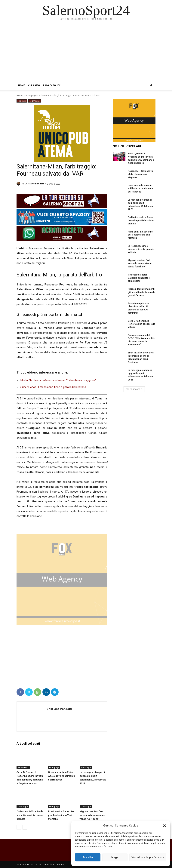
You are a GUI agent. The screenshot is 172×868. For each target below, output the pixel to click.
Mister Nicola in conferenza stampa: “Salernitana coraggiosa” (58, 380)
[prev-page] (19, 827)
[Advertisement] (86, 53)
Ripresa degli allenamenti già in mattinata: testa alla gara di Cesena (141, 292)
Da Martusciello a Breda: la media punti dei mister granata (30, 815)
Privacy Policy (52, 85)
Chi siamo (34, 85)
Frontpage (31, 95)
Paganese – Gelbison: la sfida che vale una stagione (141, 174)
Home (21, 85)
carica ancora (134, 389)
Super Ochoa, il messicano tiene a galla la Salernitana (53, 387)
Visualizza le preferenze (148, 857)
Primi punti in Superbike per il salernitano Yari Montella (61, 815)
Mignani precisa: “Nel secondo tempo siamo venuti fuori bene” (92, 815)
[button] (164, 826)
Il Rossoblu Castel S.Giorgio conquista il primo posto (139, 278)
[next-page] (25, 827)
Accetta (88, 857)
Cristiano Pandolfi (34, 184)
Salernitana (35, 101)
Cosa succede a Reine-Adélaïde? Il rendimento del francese (61, 776)
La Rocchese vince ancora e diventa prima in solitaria (141, 249)
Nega (115, 857)
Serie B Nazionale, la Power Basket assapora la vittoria (141, 324)
